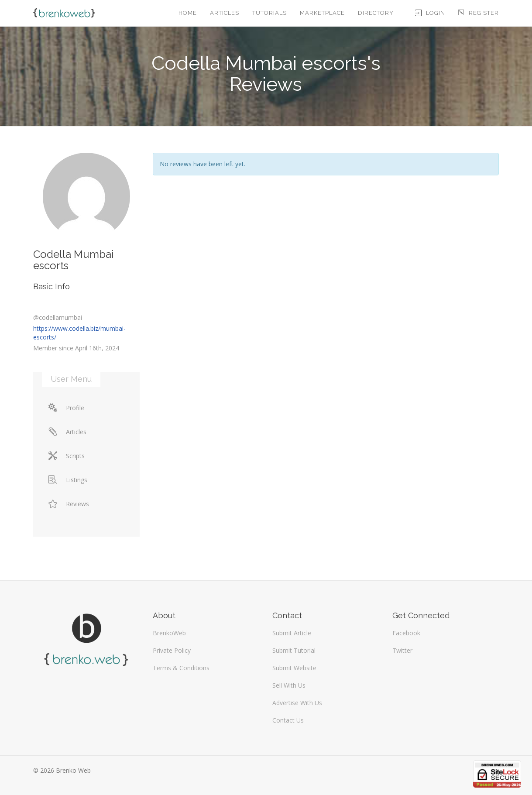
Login (430, 13)
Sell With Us (289, 685)
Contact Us (288, 720)
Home (188, 13)
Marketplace (322, 13)
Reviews (69, 504)
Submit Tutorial (294, 650)
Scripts (67, 456)
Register (479, 13)
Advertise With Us (297, 703)
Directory (376, 13)
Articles (225, 13)
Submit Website (294, 668)
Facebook (406, 633)
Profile (66, 408)
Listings (68, 480)
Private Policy (172, 650)
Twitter (402, 650)
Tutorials (269, 13)
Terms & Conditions (181, 668)
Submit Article (292, 633)
